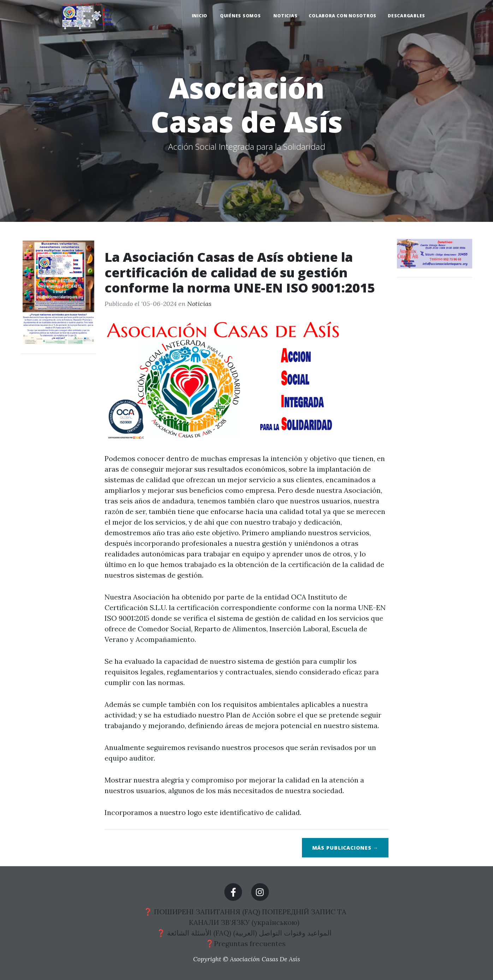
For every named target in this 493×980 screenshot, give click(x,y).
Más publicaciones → (345, 848)
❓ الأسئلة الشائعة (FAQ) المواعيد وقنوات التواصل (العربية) (245, 933)
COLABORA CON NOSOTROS (343, 16)
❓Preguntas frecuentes (247, 943)
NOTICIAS (285, 16)
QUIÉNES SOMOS (241, 16)
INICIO (200, 16)
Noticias (199, 304)
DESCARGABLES (406, 16)
